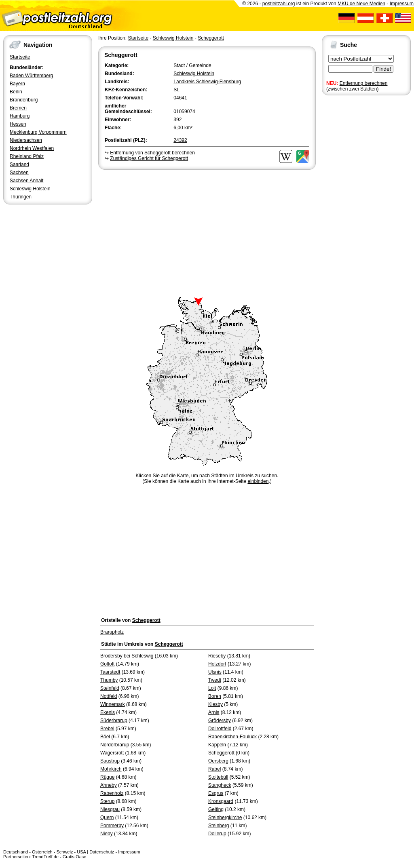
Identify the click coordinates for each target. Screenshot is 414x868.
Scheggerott (211, 38)
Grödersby (220, 721)
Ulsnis (215, 672)
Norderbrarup (115, 745)
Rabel (214, 769)
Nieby (107, 834)
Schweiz (64, 852)
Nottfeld (109, 696)
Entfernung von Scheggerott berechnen (152, 153)
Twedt (215, 680)
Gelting (216, 809)
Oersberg (218, 761)
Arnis (214, 712)
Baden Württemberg (31, 76)
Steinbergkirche (225, 817)
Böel (105, 737)
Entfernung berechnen (364, 83)
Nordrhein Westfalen (32, 148)
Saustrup (110, 761)
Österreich (42, 852)
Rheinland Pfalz (27, 156)
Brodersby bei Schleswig (127, 656)
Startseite (20, 57)
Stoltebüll (218, 777)
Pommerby (112, 826)
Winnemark (113, 704)
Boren (215, 696)
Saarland (19, 164)
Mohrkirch (111, 769)
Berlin (16, 92)
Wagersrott (112, 753)
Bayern (17, 84)
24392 (180, 140)
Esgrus (216, 793)
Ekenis (108, 712)
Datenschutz (102, 852)
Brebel (107, 729)
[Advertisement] (207, 232)
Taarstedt (110, 672)
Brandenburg (24, 100)
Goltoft (107, 664)
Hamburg (20, 116)
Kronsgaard (221, 801)
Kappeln (217, 745)
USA (81, 852)
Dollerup (217, 834)
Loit (212, 688)
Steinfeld (110, 688)
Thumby (109, 680)
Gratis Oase (75, 857)
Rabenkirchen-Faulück (232, 737)
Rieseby (217, 656)
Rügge (107, 777)
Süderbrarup (114, 721)
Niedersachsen (26, 140)
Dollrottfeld (220, 729)
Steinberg (219, 826)
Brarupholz (112, 632)
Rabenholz (112, 793)
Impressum (402, 4)
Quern (107, 817)
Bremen (18, 108)
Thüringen (21, 197)
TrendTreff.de (45, 857)
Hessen (18, 124)
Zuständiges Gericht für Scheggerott (149, 158)
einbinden (258, 481)
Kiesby (215, 704)
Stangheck (220, 785)
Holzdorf (217, 664)
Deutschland (16, 852)
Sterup (107, 801)
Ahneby (109, 785)
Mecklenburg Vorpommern (38, 132)
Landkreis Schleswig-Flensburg (207, 82)
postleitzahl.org (279, 4)
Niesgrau (110, 809)
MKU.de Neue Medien (361, 4)
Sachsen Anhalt (26, 181)
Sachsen (19, 173)
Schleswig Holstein (30, 189)
